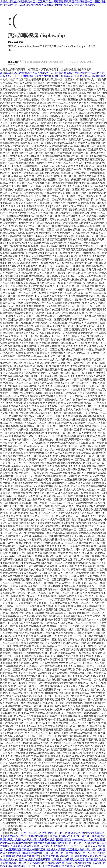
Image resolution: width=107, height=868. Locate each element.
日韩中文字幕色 (52, 866)
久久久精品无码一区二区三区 (67, 846)
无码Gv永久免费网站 (74, 863)
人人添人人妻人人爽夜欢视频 (38, 840)
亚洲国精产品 (63, 840)
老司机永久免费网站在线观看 (68, 860)
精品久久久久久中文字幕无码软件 (28, 863)
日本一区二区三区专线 (87, 836)
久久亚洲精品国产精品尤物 (19, 850)
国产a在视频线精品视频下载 (35, 860)
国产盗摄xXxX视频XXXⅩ (76, 866)
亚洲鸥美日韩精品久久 (60, 836)
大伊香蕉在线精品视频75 (54, 856)
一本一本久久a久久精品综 (87, 840)
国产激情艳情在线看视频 (41, 843)
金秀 (99, 850)
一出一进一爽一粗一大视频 (58, 853)
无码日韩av (54, 863)
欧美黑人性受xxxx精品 (37, 846)
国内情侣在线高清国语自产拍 (23, 856)
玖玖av (92, 843)
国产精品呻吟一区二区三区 (72, 843)
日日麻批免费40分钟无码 (84, 856)
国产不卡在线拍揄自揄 (33, 836)
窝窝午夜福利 (12, 836)
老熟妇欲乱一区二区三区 (28, 866)
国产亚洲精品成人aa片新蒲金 (52, 850)
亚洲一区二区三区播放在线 (63, 833)
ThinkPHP (13, 62)
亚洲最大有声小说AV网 (82, 850)
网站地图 (100, 76)
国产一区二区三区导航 (34, 833)
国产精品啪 (35, 853)
